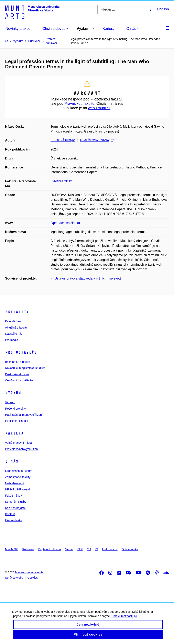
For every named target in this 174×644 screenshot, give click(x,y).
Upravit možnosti (124, 619)
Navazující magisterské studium (25, 368)
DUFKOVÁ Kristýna (63, 140)
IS (97, 549)
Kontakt (10, 514)
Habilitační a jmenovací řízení (24, 415)
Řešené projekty (15, 409)
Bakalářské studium (18, 362)
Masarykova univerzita (29, 572)
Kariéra (14, 433)
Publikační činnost (17, 421)
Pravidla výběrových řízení (22, 449)
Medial (69, 549)
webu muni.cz (99, 108)
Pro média (12, 340)
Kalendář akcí (14, 321)
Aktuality (17, 312)
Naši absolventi (15, 483)
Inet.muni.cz (110, 549)
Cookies (33, 578)
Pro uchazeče (21, 352)
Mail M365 (12, 549)
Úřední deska (14, 520)
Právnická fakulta (61, 181)
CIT (89, 549)
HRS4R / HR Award (18, 489)
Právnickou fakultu (79, 104)
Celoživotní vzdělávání (19, 380)
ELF (80, 549)
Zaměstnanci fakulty (18, 477)
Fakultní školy (14, 496)
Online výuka (130, 549)
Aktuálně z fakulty (16, 328)
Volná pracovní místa (18, 443)
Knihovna (28, 549)
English (163, 9)
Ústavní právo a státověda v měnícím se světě (88, 278)
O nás (12, 461)
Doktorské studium (17, 374)
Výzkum (13, 393)
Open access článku (65, 223)
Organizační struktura (19, 471)
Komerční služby (16, 502)
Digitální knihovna (50, 549)
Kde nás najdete (15, 508)
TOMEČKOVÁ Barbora (97, 140)
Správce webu (14, 578)
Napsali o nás (14, 334)
